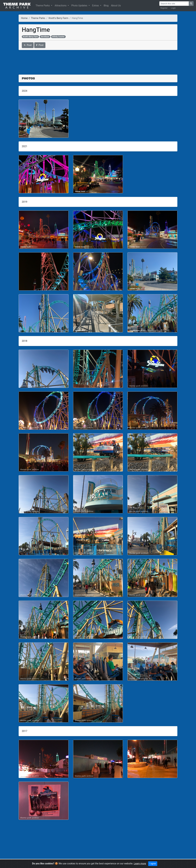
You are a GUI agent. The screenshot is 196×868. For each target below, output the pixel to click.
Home (24, 18)
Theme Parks (43, 6)
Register (164, 8)
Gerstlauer (45, 37)
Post (28, 45)
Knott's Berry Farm (58, 18)
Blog (106, 6)
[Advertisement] (98, 60)
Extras (96, 6)
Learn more (140, 864)
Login (173, 8)
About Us (116, 6)
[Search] (174, 4)
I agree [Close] (153, 864)
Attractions (61, 6)
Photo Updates (80, 6)
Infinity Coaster (58, 37)
